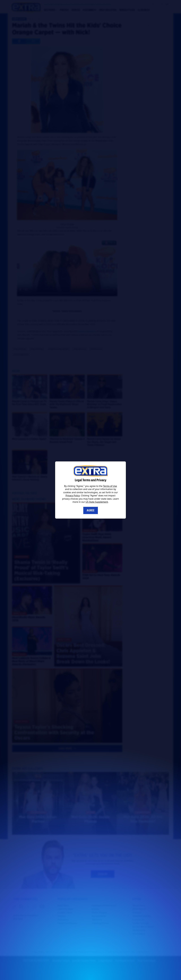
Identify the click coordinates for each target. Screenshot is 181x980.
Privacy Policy (73, 496)
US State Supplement (97, 502)
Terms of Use (110, 486)
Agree (91, 510)
